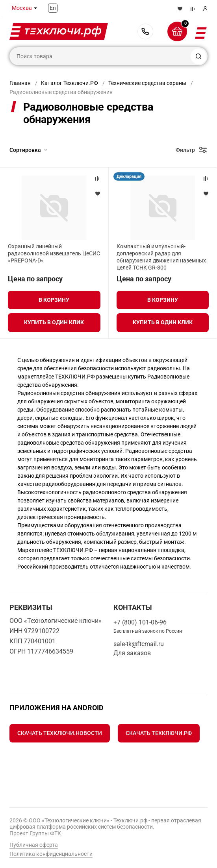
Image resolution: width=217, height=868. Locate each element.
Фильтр (185, 150)
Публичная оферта (34, 845)
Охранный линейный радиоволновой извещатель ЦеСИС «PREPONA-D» (54, 253)
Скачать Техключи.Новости (60, 733)
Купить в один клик (54, 322)
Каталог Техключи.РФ (70, 83)
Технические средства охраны (147, 83)
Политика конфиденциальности (51, 854)
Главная (20, 83)
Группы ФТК (45, 833)
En (53, 8)
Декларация (129, 176)
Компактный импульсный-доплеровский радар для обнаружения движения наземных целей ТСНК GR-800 (161, 257)
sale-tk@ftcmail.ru (139, 644)
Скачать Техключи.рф (159, 733)
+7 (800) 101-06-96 (145, 31)
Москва (22, 8)
